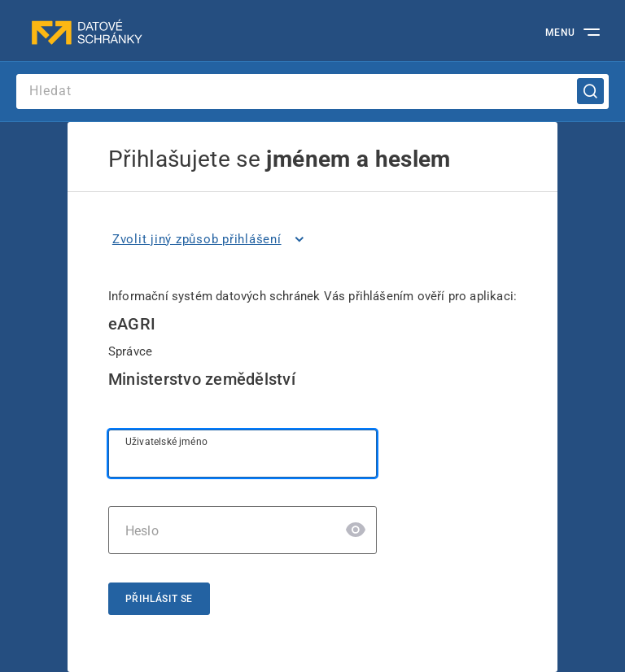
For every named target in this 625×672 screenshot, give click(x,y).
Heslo (142, 531)
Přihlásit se (159, 599)
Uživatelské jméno (166, 442)
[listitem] (211, 239)
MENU (560, 33)
